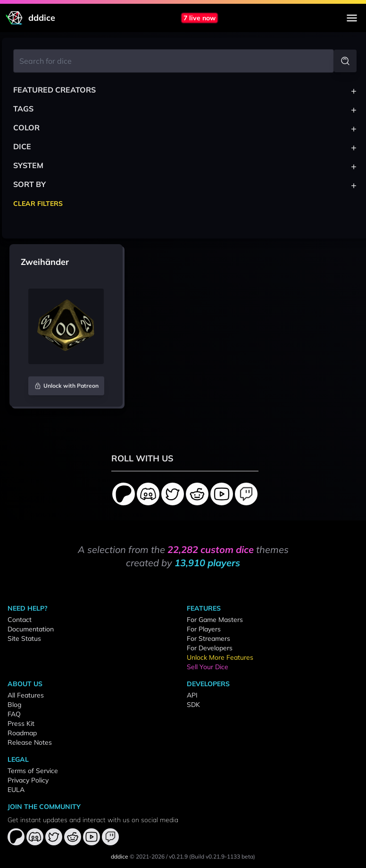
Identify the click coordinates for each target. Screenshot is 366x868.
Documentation (31, 629)
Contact (20, 620)
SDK (193, 705)
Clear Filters (38, 204)
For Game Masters (215, 620)
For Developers (210, 648)
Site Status (24, 638)
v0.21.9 (178, 856)
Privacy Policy (28, 780)
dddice (120, 856)
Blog (14, 705)
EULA (16, 790)
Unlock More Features (220, 657)
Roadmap (22, 733)
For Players (204, 629)
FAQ (14, 714)
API (192, 695)
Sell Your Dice (208, 667)
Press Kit (21, 723)
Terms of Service (33, 771)
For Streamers (208, 638)
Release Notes (30, 742)
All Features (26, 695)
